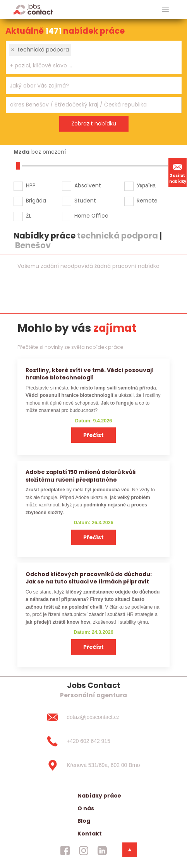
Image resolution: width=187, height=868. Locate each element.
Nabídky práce (99, 796)
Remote (147, 201)
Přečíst (93, 435)
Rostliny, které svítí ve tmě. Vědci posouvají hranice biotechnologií (90, 374)
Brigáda (36, 201)
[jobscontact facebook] (65, 851)
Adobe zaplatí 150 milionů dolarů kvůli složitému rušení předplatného (81, 476)
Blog (84, 821)
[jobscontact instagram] (84, 851)
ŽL (29, 216)
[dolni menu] (130, 850)
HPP (31, 185)
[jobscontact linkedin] (102, 851)
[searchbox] (89, 66)
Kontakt (90, 834)
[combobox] (94, 57)
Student (85, 201)
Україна (146, 185)
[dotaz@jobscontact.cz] (93, 717)
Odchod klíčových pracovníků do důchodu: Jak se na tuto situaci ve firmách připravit (89, 578)
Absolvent (88, 185)
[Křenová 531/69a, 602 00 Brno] (93, 765)
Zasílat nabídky (178, 172)
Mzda (21, 152)
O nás (86, 808)
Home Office (91, 216)
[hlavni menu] (166, 9)
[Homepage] (33, 9)
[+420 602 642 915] (93, 741)
